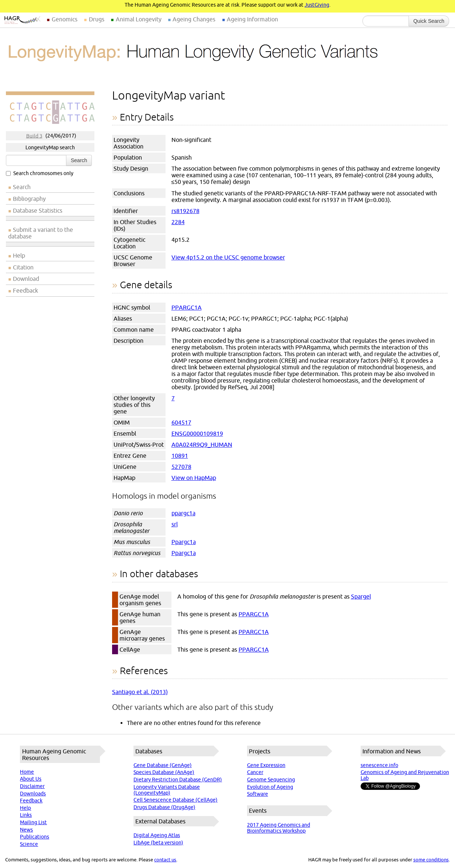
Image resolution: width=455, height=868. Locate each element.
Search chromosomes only (40, 173)
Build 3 (34, 136)
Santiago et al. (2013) (140, 692)
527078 (181, 467)
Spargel (361, 596)
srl (175, 524)
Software (258, 794)
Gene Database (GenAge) (163, 765)
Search (79, 160)
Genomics (65, 19)
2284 (178, 222)
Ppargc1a (184, 542)
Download (26, 279)
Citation (23, 267)
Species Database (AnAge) (164, 772)
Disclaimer (32, 786)
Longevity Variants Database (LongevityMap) (167, 790)
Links (26, 815)
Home (27, 772)
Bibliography (29, 199)
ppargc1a (183, 513)
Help (19, 255)
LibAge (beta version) (158, 843)
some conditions (431, 860)
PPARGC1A (187, 307)
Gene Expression (266, 765)
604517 (181, 422)
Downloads (33, 794)
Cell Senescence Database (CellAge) (176, 800)
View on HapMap (194, 478)
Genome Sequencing (271, 780)
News (26, 830)
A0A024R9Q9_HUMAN (202, 445)
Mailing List (33, 822)
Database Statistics (38, 210)
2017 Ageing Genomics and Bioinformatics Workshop (279, 828)
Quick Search (429, 21)
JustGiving (317, 5)
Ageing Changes (194, 19)
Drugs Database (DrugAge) (164, 807)
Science (29, 844)
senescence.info (379, 765)
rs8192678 (185, 211)
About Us (31, 779)
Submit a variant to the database (41, 233)
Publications (34, 837)
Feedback (25, 290)
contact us (165, 860)
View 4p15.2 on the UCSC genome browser (228, 257)
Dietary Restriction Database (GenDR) (178, 780)
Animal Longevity (139, 19)
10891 (180, 456)
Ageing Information (252, 19)
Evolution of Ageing (270, 787)
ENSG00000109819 (197, 433)
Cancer (255, 772)
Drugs (97, 19)
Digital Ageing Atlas (157, 835)
